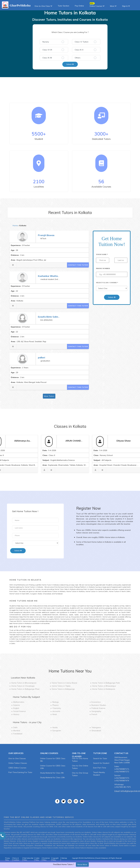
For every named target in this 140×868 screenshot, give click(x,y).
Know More (82, 865)
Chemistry (57, 708)
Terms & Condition (16, 859)
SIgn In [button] (126, 6)
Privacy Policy (8, 859)
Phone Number (103, 268)
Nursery (46, 42)
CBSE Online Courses (17, 768)
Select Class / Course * (107, 283)
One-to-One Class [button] (43, 6)
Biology (56, 702)
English (16, 708)
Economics (96, 702)
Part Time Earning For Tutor (20, 772)
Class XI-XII (47, 58)
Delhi (15, 727)
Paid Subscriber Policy (28, 859)
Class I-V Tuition (82, 42)
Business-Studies (99, 705)
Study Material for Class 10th (52, 777)
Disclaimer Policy (46, 859)
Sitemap (64, 858)
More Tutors (49, 396)
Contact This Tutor (78, 265)
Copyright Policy (55, 859)
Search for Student (101, 763)
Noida (55, 727)
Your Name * (102, 254)
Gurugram (57, 731)
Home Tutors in (24, 683)
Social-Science (19, 711)
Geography (96, 711)
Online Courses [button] (97, 5)
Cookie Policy (37, 859)
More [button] (113, 6)
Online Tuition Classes (18, 763)
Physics (55, 705)
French (94, 714)
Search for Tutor (100, 758)
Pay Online (79, 6)
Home (15, 226)
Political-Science (98, 708)
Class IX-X (79, 50)
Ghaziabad (96, 731)
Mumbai (17, 731)
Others (78, 58)
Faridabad (18, 734)
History (16, 714)
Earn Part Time (100, 768)
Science (17, 705)
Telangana (96, 727)
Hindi (55, 714)
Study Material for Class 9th (52, 773)
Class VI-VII (47, 50)
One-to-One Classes (17, 758)
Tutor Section (63, 6)
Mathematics (19, 702)
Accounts (56, 711)
